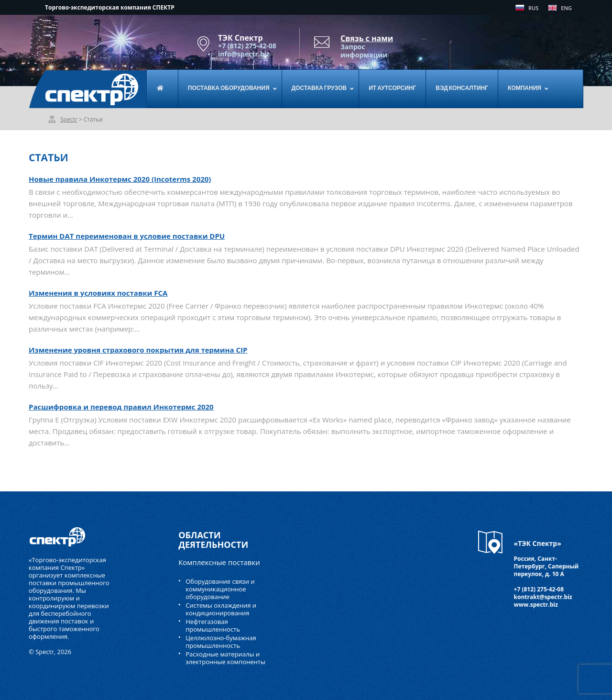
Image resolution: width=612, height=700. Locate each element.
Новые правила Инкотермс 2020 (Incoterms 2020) (120, 179)
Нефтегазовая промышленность (213, 625)
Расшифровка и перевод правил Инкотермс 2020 (121, 407)
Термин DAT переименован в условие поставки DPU (127, 236)
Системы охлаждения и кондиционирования (221, 609)
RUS (533, 8)
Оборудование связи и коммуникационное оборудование (220, 589)
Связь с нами (367, 38)
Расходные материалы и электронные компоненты (225, 658)
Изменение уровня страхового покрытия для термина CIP (138, 350)
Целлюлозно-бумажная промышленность (221, 642)
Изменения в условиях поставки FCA (98, 293)
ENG (566, 8)
